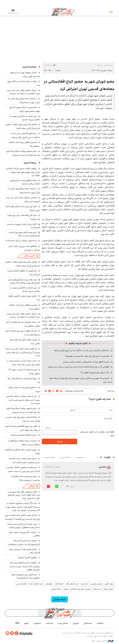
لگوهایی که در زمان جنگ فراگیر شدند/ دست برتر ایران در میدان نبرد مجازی (79, 367)
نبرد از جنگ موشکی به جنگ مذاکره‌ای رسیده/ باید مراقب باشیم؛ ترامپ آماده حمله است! (23, 400)
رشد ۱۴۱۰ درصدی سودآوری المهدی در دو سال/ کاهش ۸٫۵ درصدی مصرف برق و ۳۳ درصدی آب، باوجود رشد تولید (23, 507)
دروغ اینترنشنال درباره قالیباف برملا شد (24, 380)
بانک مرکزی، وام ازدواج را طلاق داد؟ (95, 373)
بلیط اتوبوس (56, 589)
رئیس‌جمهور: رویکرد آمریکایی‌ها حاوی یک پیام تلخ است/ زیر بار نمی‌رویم (23, 153)
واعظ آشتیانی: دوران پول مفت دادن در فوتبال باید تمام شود (23, 419)
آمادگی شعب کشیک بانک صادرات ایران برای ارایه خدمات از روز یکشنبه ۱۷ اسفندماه (22, 517)
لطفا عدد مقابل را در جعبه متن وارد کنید (97, 434)
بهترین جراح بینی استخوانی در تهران (77, 589)
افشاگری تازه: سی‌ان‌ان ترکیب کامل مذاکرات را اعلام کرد (24, 248)
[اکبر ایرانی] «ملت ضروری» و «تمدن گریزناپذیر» (23, 226)
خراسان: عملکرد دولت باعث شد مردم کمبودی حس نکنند (23, 200)
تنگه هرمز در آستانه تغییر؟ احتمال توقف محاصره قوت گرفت (24, 109)
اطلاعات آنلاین (63, 12)
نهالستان (49, 584)
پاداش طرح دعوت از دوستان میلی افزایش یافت (25, 551)
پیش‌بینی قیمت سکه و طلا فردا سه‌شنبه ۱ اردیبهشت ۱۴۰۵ (26, 478)
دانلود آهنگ (59, 584)
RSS (17, 623)
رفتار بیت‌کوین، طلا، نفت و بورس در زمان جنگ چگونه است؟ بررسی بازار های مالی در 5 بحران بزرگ (24, 495)
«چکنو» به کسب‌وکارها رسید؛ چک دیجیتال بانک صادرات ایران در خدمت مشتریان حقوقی (25, 566)
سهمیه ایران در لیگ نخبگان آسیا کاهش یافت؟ (22, 452)
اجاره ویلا (85, 584)
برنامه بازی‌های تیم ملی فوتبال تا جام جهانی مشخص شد (23, 324)
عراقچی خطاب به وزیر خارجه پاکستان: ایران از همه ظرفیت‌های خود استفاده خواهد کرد (23, 172)
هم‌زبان (76, 623)
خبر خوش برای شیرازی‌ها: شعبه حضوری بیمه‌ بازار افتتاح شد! (25, 576)
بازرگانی (32, 486)
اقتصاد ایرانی (21, 584)
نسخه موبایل (60, 599)
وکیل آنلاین (109, 584)
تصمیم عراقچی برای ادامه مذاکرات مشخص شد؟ (24, 144)
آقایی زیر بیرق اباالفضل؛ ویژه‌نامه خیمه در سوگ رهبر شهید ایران (22, 428)
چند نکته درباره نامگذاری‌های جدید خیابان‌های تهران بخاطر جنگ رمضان (24, 281)
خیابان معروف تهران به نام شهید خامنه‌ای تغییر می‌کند (25, 74)
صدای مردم (63, 623)
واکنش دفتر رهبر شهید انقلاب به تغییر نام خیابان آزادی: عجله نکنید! (23, 126)
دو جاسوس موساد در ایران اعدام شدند (21, 240)
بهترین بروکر (108, 589)
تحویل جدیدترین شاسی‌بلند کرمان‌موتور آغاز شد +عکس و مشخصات (24, 542)
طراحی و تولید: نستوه (102, 641)
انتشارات (37, 623)
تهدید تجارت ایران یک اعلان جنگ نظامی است (25, 342)
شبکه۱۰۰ (100, 623)
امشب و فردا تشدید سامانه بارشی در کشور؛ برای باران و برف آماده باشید (23, 363)
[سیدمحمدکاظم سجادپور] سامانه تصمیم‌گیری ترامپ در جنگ (24, 234)
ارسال (59, 441)
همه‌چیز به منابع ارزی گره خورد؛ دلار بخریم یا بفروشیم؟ (87, 356)
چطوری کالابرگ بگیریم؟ (27, 558)
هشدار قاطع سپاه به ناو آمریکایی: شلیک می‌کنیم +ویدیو (86, 362)
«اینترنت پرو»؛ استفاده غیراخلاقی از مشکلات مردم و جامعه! (24, 443)
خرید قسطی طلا (73, 584)
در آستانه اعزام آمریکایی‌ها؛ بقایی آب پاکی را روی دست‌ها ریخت (24, 100)
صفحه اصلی (108, 65)
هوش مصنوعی (96, 584)
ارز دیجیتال (97, 589)
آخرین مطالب (29, 256)
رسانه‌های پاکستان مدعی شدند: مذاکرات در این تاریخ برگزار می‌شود (82, 350)
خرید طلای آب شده (36, 584)
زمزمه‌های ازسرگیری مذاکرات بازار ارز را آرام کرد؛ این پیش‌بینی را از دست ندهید (23, 469)
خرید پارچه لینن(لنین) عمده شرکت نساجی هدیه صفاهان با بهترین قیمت (24, 526)
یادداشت (49, 623)
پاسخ (72, 486)
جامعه (99, 65)
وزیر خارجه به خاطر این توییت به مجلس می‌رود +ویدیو (25, 118)
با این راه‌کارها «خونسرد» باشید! (24, 435)
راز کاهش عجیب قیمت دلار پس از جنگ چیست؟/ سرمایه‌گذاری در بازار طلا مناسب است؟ (23, 352)
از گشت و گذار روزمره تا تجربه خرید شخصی (24, 534)
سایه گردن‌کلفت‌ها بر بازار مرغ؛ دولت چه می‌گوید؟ (24, 217)
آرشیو (26, 623)
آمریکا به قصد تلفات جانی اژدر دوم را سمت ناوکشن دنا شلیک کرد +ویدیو (23, 92)
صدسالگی (88, 623)
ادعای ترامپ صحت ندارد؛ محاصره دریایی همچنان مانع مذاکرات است (24, 460)
